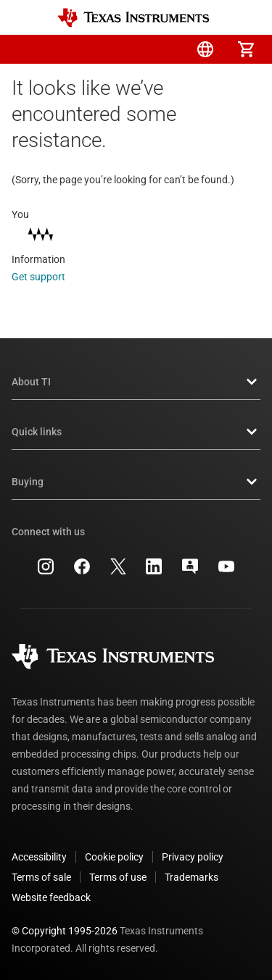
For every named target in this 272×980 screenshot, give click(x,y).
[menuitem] (124, 49)
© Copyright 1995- (65, 931)
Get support (48, 277)
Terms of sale (41, 877)
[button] (26, 49)
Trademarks (191, 877)
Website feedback (51, 897)
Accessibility (39, 857)
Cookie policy (114, 857)
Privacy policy (193, 857)
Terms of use (118, 877)
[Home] (133, 18)
